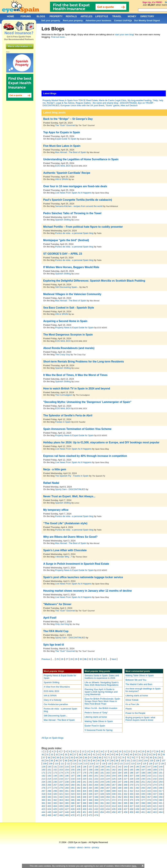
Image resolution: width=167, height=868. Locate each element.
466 (49, 815)
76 (132, 758)
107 (163, 761)
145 (137, 767)
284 (90, 788)
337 (155, 794)
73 (119, 758)
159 (96, 770)
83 (43, 761)
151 (49, 770)
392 (108, 803)
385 (67, 803)
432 (96, 809)
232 (155, 779)
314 (143, 791)
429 (79, 809)
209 (143, 776)
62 (67, 758)
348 (96, 797)
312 (131, 791)
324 (79, 794)
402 (43, 806)
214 (49, 779)
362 (55, 800)
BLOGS (41, 16)
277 (49, 788)
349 (102, 797)
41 (94, 755)
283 (84, 788)
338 (161, 794)
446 (55, 812)
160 (102, 770)
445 (49, 812)
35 (104, 659)
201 (96, 776)
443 (161, 809)
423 (43, 809)
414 (114, 806)
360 (43, 800)
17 (106, 751)
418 (137, 806)
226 (120, 779)
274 (155, 785)
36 (71, 755)
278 (55, 788)
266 (108, 785)
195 (61, 776)
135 (79, 767)
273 (149, 785)
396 (131, 803)
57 (44, 758)
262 (84, 785)
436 (120, 809)
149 (161, 767)
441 (149, 809)
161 (108, 770)
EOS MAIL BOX (63, 166)
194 (55, 776)
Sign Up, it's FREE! (152, 2)
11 (78, 751)
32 (90, 659)
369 (96, 800)
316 (155, 791)
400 (155, 803)
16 (101, 751)
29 (76, 659)
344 (73, 797)
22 (129, 751)
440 (143, 809)
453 (96, 812)
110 (57, 764)
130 (49, 767)
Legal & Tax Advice (65, 103)
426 (61, 809)
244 (102, 782)
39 (85, 755)
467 (55, 815)
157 (84, 770)
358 (155, 797)
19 (115, 751)
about (80, 847)
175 (67, 773)
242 (90, 782)
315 (149, 791)
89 (71, 761)
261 (79, 785)
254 (161, 782)
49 (131, 755)
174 (61, 773)
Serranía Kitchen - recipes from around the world (79, 206)
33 (95, 659)
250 (137, 782)
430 (84, 809)
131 (55, 767)
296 (161, 788)
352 (120, 797)
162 (114, 770)
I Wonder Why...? (64, 557)
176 (73, 773)
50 (136, 755)
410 (90, 806)
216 (61, 779)
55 (159, 755)
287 (108, 788)
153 (61, 770)
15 (97, 751)
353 (126, 797)
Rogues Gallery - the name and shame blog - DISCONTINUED (106, 103)
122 (127, 764)
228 (131, 779)
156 (79, 770)
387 (79, 803)
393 (114, 803)
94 (94, 761)
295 (155, 788)
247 (120, 782)
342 (61, 797)
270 (131, 785)
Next (114, 659)
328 (102, 794)
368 (90, 800)
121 (121, 764)
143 (126, 767)
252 (149, 782)
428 (73, 809)
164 (126, 770)
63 (72, 758)
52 (145, 755)
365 (73, 800)
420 (149, 806)
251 (143, 782)
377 (143, 800)
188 (143, 773)
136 (84, 767)
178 (84, 773)
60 (58, 758)
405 (61, 806)
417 (131, 806)
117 (98, 764)
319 (49, 794)
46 (117, 755)
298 (49, 791)
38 (80, 755)
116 (92, 764)
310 (120, 791)
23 (134, 751)
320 (55, 794)
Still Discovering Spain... (67, 287)
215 (55, 779)
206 (126, 776)
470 (73, 815)
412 (102, 806)
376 (137, 800)
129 (43, 767)
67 (91, 758)
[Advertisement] (88, 65)
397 (137, 803)
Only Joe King (62, 624)
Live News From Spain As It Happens (73, 193)
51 (140, 755)
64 (77, 758)
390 (96, 803)
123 (133, 764)
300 (61, 791)
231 (149, 779)
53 (150, 755)
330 (114, 794)
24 (139, 751)
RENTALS (71, 16)
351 (114, 797)
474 (96, 815)
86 (57, 761)
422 (161, 806)
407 (73, 806)
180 (96, 773)
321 (61, 794)
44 (108, 755)
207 (131, 776)
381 (43, 803)
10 (74, 751)
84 (47, 761)
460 (137, 812)
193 (49, 776)
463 (155, 812)
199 (84, 776)
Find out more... (59, 37)
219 (79, 779)
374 (126, 800)
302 (73, 791)
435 (114, 809)
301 (67, 791)
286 (102, 788)
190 (155, 773)
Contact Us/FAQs (123, 20)
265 (102, 785)
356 (143, 797)
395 (126, 803)
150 (43, 770)
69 (100, 758)
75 (128, 758)
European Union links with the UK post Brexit (82, 105)
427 (67, 809)
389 (90, 803)
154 (67, 770)
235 (49, 782)
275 (161, 785)
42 (98, 755)
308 (108, 791)
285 (96, 788)
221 (90, 779)
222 (96, 779)
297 (43, 791)
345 (79, 797)
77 (137, 758)
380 (161, 800)
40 (89, 755)
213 (43, 779)
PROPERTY (56, 16)
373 (120, 800)
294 (149, 788)
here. (134, 866)
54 (154, 755)
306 (96, 791)
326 (90, 794)
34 (99, 659)
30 (81, 659)
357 (149, 797)
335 (143, 794)
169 (155, 770)
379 (155, 800)
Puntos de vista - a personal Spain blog (74, 233)
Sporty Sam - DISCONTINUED (70, 489)
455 (108, 812)
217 (67, 779)
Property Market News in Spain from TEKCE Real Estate (70, 100)
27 (67, 659)
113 (74, 764)
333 (131, 794)
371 (108, 800)
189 (149, 773)
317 (161, 791)
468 (61, 815)
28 (71, 659)
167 (143, 770)
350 (108, 797)
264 (96, 785)
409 (84, 806)
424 (49, 809)
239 (73, 782)
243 (96, 782)
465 (43, 815)
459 (131, 812)
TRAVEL (117, 16)
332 (126, 794)
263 (90, 785)
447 (61, 812)
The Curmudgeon (64, 395)
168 (149, 770)
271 (137, 785)
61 (63, 758)
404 (55, 806)
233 (161, 779)
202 (102, 776)
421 (155, 806)
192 (43, 776)
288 (114, 788)
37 (75, 755)
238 (67, 782)
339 (43, 797)
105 (152, 761)
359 (161, 797)
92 (85, 761)
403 (49, 806)
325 (84, 794)
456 (114, 812)
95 (98, 761)
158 (90, 770)
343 (67, 797)
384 (61, 803)
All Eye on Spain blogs (53, 738)
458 (126, 812)
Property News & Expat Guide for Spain (74, 328)
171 (43, 773)
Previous (46, 659)
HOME (10, 16)
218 (73, 779)
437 (126, 809)
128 (162, 764)
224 (108, 779)
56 (163, 755)
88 (66, 761)
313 (137, 791)
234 (43, 782)
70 (105, 758)
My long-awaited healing (139, 100)
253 (155, 782)
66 (86, 758)
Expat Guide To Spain (66, 139)
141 (114, 767)
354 (131, 797)
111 (62, 764)
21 (125, 751)
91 (80, 761)
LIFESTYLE (102, 16)
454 (102, 812)
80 (151, 758)
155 (73, 770)
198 (79, 776)
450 (79, 812)
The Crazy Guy (63, 354)
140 (108, 767)
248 (126, 782)
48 (126, 755)
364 (67, 800)
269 (126, 785)
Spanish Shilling (63, 220)
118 (104, 764)
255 (43, 785)
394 (120, 803)
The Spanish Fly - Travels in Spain (72, 476)
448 (67, 812)
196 (67, 776)
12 (83, 751)
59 (54, 758)
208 (137, 776)
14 (92, 751)
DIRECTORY (147, 16)
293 (143, 788)
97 (108, 761)
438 (131, 809)
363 (61, 800)
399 (149, 803)
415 (120, 806)
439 (137, 809)
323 (73, 794)
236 (55, 782)
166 (137, 770)
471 (79, 815)
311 (126, 791)
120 (115, 764)
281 (73, 788)
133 (67, 767)
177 (79, 773)
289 (120, 788)
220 (84, 779)
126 (150, 764)
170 (161, 770)
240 (79, 782)
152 (55, 770)
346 (84, 797)
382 (49, 803)
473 (90, 815)
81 (156, 758)
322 (67, 794)
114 (80, 764)
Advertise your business (98, 20)
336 (149, 794)
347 (90, 797)
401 (161, 803)
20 (120, 751)
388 (84, 803)
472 (84, 815)
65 (81, 758)
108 (45, 764)
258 (61, 785)
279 (61, 788)
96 (103, 761)
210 (149, 776)
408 (79, 806)
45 (112, 755)
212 (161, 776)
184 (120, 773)
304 (84, 791)
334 (137, 794)
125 (145, 764)
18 (111, 751)
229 (137, 779)
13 (87, 751)
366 (79, 800)
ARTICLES (86, 16)
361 (49, 800)
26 (62, 659)
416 (126, 806)
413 (108, 806)
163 (120, 770)
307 (102, 791)
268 (120, 785)
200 (90, 776)
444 (43, 812)
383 (55, 803)
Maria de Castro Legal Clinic (113, 100)
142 (120, 767)
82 (160, 758)
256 (49, 785)
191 (161, 773)
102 (134, 761)
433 (102, 809)
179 (90, 773)
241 (84, 782)
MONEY (132, 16)
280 (67, 788)
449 (73, 812)
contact (72, 847)
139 (102, 767)
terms (87, 847)
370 (102, 800)
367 (84, 800)
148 (155, 767)
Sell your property (51, 20)
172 (49, 773)
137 (90, 767)
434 (108, 809)
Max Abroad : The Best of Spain (71, 152)
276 (43, 788)
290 (126, 788)
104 (146, 761)
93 (89, 761)
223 (102, 779)
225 (114, 779)
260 (73, 785)
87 (61, 761)
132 (61, 767)
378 (149, 800)
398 (143, 803)
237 (61, 782)
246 (114, 782)
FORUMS (26, 16)
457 (120, 812)
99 (117, 761)
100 (122, 761)
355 (137, 797)
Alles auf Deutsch (129, 105)
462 (149, 812)
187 (137, 773)
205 (120, 776)
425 (55, 809)
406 (67, 806)
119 (109, 764)
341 (55, 797)
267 (114, 785)
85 (52, 761)
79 (146, 758)
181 (102, 773)
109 (51, 764)
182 (108, 773)
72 (114, 758)
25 (58, 659)
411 (96, 806)
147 (149, 767)
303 (79, 791)
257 (55, 785)
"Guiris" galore (112, 105)
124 (139, 764)
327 (96, 794)
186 (131, 773)
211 (155, 776)
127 (156, 764)
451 (84, 812)
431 (90, 809)
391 (102, 803)
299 (55, 791)
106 (158, 761)
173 (55, 773)
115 (86, 764)
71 (109, 758)
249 (131, 782)
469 (67, 815)
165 (131, 770)
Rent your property (73, 20)
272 (143, 785)
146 (143, 767)
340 (49, 797)
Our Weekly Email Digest (147, 20)
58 (49, 758)
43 (103, 755)
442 (155, 809)
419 (143, 806)
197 (73, 776)
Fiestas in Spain (63, 422)
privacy (95, 847)
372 (114, 800)
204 (114, 776)
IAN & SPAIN (62, 179)
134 (73, 767)
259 (67, 785)
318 (43, 794)
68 (95, 758)
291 (131, 788)
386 (73, 803)
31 (85, 659)
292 (137, 788)
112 (68, 764)
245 (108, 782)
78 (142, 758)
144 (131, 767)
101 (128, 761)
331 (120, 794)
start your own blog (124, 34)
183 (114, 773)
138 (96, 767)
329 (108, 794)
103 (140, 761)
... (53, 659)
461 (143, 812)
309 (114, 791)
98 (112, 761)
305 (90, 791)
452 (90, 812)
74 (123, 758)
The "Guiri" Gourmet (65, 125)
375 (131, 800)
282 (79, 788)
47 (122, 755)
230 (143, 779)
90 (75, 761)
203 (108, 776)
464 (161, 812)
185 (126, 773)
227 (126, 779)
